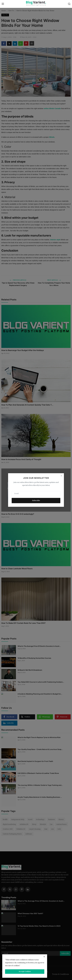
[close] (44, 957)
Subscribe (36, 500)
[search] (69, 4)
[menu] (3, 4)
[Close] (61, 476)
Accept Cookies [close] (25, 971)
